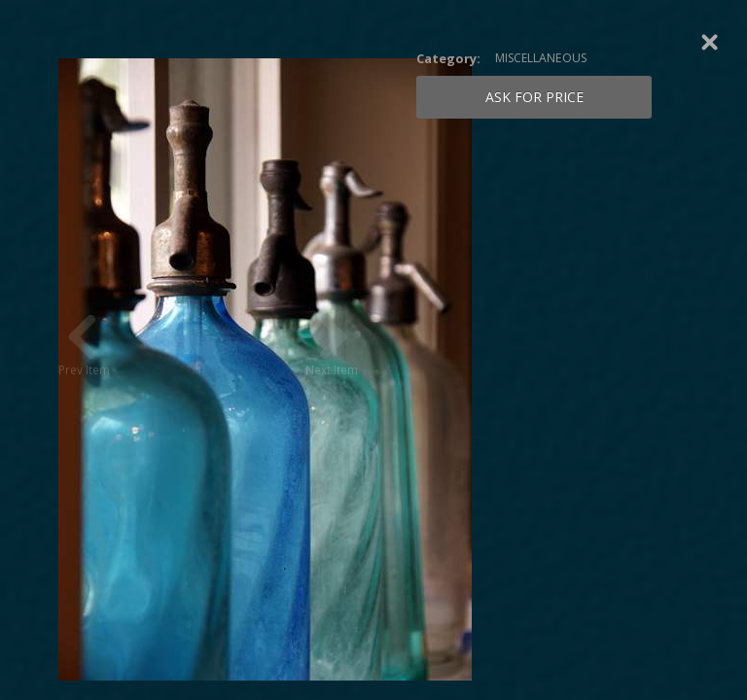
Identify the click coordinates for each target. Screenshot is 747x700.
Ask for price (534, 97)
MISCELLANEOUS (541, 58)
